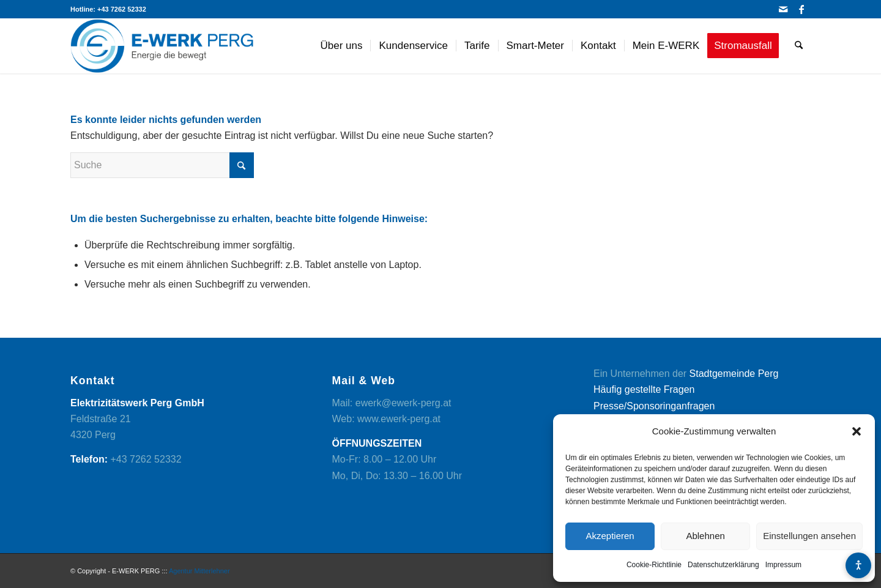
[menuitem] (342, 46)
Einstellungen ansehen (809, 536)
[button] (857, 431)
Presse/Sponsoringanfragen (654, 406)
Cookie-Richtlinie (654, 565)
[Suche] (799, 46)
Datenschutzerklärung (723, 565)
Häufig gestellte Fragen (644, 389)
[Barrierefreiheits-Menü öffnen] (858, 565)
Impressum (783, 565)
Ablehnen (705, 536)
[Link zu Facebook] (801, 9)
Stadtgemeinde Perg (734, 374)
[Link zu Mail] (783, 9)
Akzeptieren (610, 536)
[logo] (162, 46)
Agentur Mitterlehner (199, 571)
